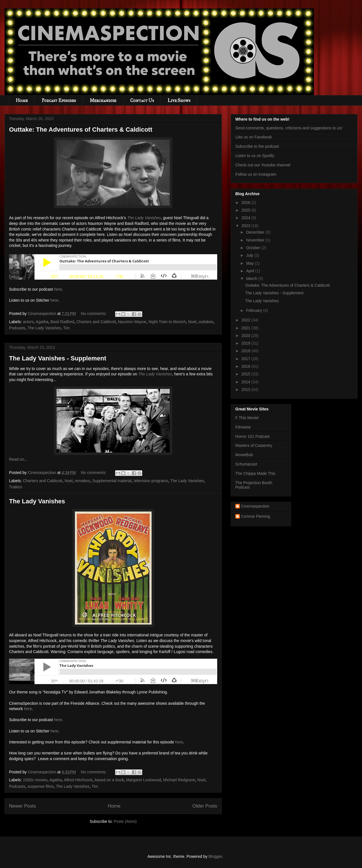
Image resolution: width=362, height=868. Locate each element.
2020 (246, 336)
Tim (66, 328)
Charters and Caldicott (96, 322)
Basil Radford (62, 322)
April (251, 271)
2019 (246, 343)
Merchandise (103, 100)
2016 (246, 366)
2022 (246, 320)
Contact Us (142, 100)
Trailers (16, 487)
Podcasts (17, 328)
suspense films (41, 786)
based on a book (109, 780)
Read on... (18, 459)
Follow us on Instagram (256, 174)
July (250, 255)
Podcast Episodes (59, 100)
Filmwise (243, 427)
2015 (246, 374)
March (252, 279)
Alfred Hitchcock (78, 780)
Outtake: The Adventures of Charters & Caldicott (81, 130)
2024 (246, 218)
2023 (246, 226)
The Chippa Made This (255, 473)
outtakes (206, 322)
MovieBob (244, 455)
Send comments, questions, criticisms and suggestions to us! (289, 128)
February (255, 310)
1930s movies (35, 780)
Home (22, 100)
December (256, 232)
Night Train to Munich (167, 322)
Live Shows (179, 100)
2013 (246, 390)
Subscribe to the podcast (257, 146)
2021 (246, 328)
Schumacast (246, 464)
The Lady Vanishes (44, 328)
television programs (151, 481)
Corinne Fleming (256, 516)
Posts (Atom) (125, 821)
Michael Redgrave (179, 780)
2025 (246, 210)
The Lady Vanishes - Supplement (58, 358)
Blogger (215, 856)
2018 (246, 351)
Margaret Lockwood (144, 780)
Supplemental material (112, 481)
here (58, 289)
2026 (246, 203)
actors (28, 322)
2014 (246, 382)
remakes (83, 481)
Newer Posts (22, 806)
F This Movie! (247, 418)
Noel (192, 322)
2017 (246, 359)
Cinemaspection (255, 506)
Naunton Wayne (132, 322)
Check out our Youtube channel (263, 165)
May (250, 263)
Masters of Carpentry (254, 445)
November (256, 240)
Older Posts (205, 806)
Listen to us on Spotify (255, 156)
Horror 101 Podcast (252, 436)
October (254, 248)
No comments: (94, 314)
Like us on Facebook (254, 137)
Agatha (42, 322)
